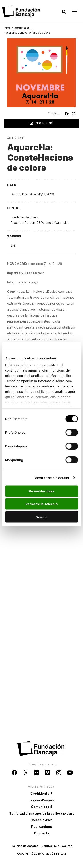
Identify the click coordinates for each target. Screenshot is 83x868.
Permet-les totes (41, 491)
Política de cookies (25, 846)
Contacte (42, 833)
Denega (41, 517)
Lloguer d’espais (42, 800)
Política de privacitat (57, 846)
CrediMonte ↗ (42, 793)
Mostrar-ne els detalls (52, 478)
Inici (7, 28)
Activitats (22, 28)
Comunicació (42, 807)
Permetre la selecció (41, 504)
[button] (64, 12)
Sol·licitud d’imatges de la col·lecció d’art (41, 813)
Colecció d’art (41, 820)
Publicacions (42, 827)
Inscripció (42, 123)
